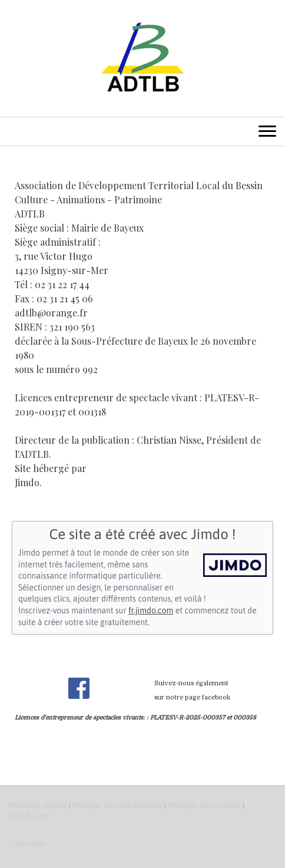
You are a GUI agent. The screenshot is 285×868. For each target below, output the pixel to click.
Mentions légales (38, 805)
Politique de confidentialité (117, 805)
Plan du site (28, 816)
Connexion (27, 843)
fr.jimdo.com (151, 610)
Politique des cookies (204, 805)
